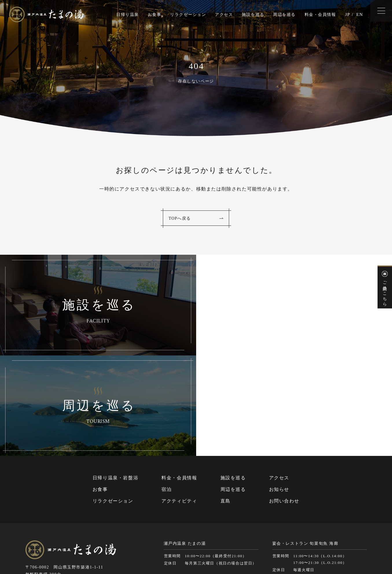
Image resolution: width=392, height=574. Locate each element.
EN (359, 14)
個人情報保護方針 (259, 547)
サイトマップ (227, 547)
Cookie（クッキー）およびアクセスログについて (323, 547)
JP (347, 14)
